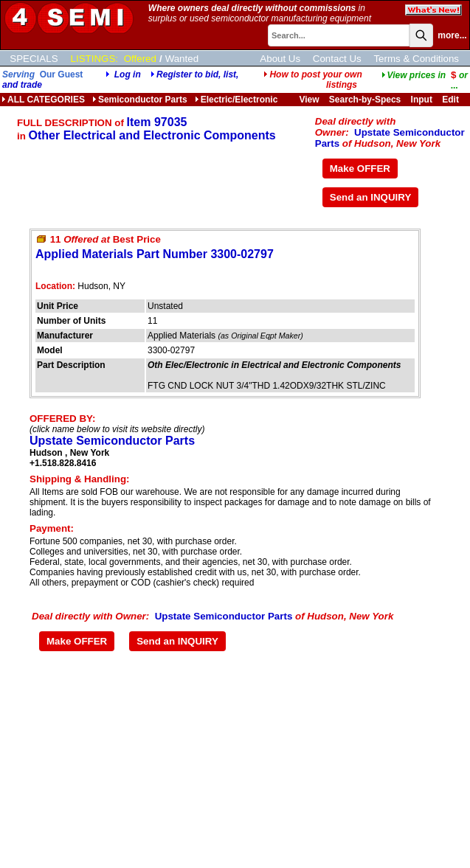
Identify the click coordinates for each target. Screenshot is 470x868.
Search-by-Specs (365, 100)
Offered (140, 59)
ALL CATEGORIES (43, 100)
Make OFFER (360, 169)
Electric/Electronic (236, 100)
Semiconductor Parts (140, 100)
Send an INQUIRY (371, 197)
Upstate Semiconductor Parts (112, 441)
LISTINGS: (94, 59)
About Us (280, 59)
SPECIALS (34, 59)
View (309, 100)
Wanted (182, 59)
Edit (452, 100)
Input (422, 100)
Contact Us (337, 59)
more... (452, 35)
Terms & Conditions (416, 59)
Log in (128, 74)
